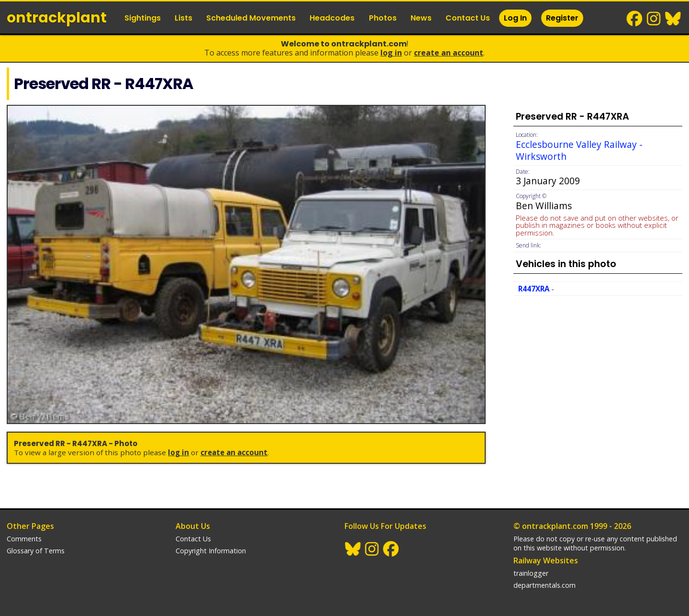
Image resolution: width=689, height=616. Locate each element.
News (421, 18)
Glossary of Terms (36, 551)
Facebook (635, 19)
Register (562, 18)
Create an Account (449, 53)
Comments (24, 539)
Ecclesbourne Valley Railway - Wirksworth (579, 150)
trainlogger (531, 573)
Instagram (654, 19)
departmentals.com (545, 585)
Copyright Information (211, 551)
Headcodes (332, 18)
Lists (183, 18)
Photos (383, 18)
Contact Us (468, 18)
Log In (515, 18)
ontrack (57, 18)
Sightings (143, 18)
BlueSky (673, 19)
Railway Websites (546, 560)
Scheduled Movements (251, 18)
